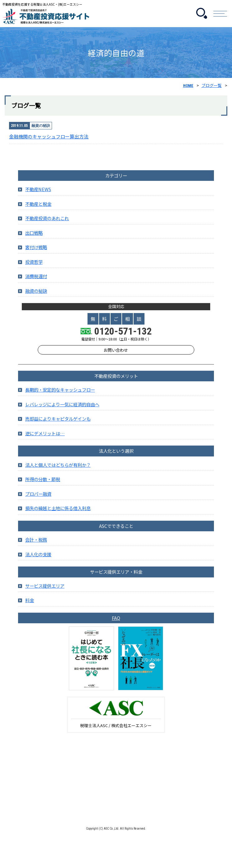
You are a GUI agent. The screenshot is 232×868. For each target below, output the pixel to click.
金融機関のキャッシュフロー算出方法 (49, 136)
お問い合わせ (116, 357)
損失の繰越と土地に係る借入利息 (58, 515)
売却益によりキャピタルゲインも (58, 426)
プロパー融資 (38, 501)
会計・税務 (36, 546)
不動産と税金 (38, 211)
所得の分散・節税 (43, 486)
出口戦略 (34, 240)
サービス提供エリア (45, 593)
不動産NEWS (38, 196)
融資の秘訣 (36, 298)
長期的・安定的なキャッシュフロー (60, 397)
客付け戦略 (36, 254)
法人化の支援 (38, 561)
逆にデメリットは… (45, 440)
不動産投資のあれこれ (47, 225)
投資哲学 (34, 269)
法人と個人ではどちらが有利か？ (58, 472)
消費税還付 (36, 283)
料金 (30, 607)
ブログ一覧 (212, 85)
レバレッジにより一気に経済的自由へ (62, 411)
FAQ (116, 625)
